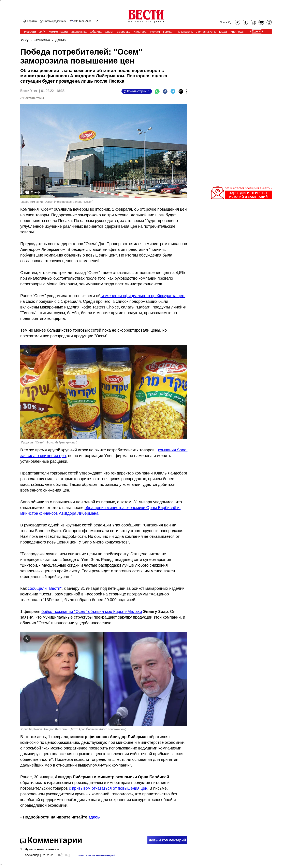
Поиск (223, 22)
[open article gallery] (104, 151)
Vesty (25, 40)
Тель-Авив (85, 21)
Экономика (42, 40)
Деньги (61, 40)
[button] (269, 22)
